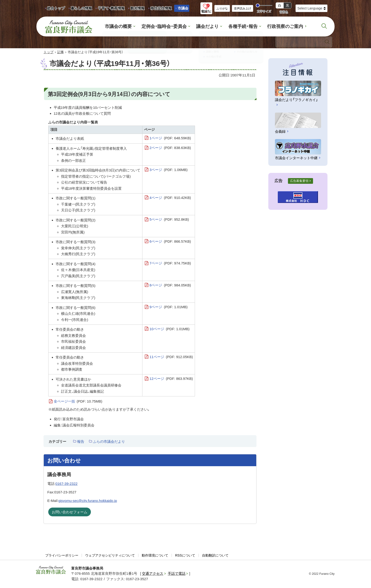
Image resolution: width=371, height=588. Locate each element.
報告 (81, 442)
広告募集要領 (299, 181)
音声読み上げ (243, 9)
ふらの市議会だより (109, 442)
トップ (49, 53)
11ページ (171, 357)
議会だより (207, 27)
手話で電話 (177, 574)
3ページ (169, 170)
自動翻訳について (215, 556)
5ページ (169, 220)
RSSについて (185, 556)
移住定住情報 (159, 9)
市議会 (183, 8)
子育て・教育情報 (111, 8)
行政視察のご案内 (278, 27)
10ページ (170, 329)
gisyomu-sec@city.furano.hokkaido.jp (88, 501)
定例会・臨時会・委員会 (167, 27)
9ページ (169, 307)
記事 (61, 53)
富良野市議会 (51, 570)
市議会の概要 (126, 27)
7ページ (170, 264)
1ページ (170, 139)
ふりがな (222, 9)
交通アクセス (153, 574)
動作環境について (155, 556)
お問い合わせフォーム (70, 512)
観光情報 (136, 9)
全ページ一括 (78, 402)
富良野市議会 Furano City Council (69, 27)
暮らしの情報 (81, 8)
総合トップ (56, 8)
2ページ (170, 148)
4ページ (170, 198)
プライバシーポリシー (62, 556)
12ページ (171, 379)
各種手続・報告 (240, 27)
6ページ (170, 242)
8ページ (170, 286)
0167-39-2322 (66, 484)
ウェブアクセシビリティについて (110, 556)
